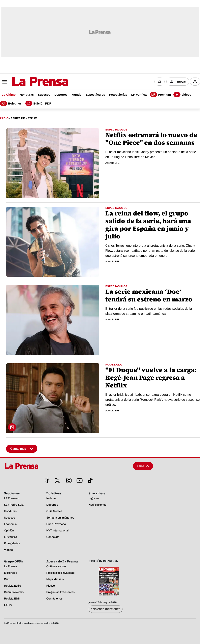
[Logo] (30, 82)
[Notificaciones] (160, 82)
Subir (143, 466)
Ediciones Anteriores (106, 609)
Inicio (4, 118)
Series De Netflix (24, 118)
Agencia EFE (112, 163)
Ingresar (180, 82)
